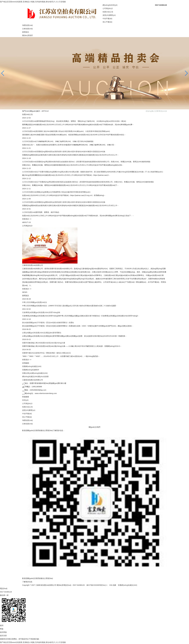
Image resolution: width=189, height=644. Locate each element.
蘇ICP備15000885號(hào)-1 (97, 585)
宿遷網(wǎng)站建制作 (31, 370)
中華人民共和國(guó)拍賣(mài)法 (35, 302)
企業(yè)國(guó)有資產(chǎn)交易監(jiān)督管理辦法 (42, 333)
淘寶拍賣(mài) (27, 25)
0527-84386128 (6, 592)
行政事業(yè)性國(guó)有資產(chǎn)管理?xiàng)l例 (41, 312)
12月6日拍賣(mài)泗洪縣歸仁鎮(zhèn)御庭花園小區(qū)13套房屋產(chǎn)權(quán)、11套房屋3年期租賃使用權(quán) (66, 131)
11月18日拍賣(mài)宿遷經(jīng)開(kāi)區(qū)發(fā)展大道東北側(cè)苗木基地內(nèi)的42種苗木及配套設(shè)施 (64, 202)
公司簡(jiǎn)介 (108, 8)
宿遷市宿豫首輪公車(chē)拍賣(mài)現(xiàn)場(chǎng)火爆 (44, 343)
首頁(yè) (25, 400)
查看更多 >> (27, 219)
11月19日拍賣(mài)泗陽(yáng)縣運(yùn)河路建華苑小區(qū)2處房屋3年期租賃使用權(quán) (56, 192)
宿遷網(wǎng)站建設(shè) (32, 366)
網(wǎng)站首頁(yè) (110, 5)
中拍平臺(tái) (107, 19)
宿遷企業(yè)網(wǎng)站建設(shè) (35, 373)
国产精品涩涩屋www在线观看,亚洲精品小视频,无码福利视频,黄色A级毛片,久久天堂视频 (33, 2)
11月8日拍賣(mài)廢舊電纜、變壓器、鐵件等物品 (41, 212)
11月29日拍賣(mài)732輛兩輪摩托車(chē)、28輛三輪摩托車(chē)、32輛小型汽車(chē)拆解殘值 (58, 141)
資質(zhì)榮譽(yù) (109, 15)
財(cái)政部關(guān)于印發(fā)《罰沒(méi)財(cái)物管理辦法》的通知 (48, 323)
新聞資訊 (26, 32)
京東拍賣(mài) (27, 29)
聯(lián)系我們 (27, 35)
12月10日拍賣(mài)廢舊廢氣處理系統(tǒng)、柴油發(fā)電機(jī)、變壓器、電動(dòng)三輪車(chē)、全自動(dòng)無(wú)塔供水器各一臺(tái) (74, 121)
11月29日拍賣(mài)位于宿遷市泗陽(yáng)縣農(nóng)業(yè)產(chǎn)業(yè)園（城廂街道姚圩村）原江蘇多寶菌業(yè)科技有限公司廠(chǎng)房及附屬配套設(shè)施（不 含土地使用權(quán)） (93, 172)
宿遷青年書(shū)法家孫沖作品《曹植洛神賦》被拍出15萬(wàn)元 (47, 353)
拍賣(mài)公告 (108, 12)
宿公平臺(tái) (107, 22)
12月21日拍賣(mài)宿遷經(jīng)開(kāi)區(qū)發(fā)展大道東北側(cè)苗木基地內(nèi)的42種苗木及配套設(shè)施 (64, 152)
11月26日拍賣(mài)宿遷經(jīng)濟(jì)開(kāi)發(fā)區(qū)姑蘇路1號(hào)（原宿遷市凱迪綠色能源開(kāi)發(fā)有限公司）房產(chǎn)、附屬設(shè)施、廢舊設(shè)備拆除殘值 (86, 162)
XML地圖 (113, 585)
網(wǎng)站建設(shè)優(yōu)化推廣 (35, 376)
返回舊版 (3, 632)
